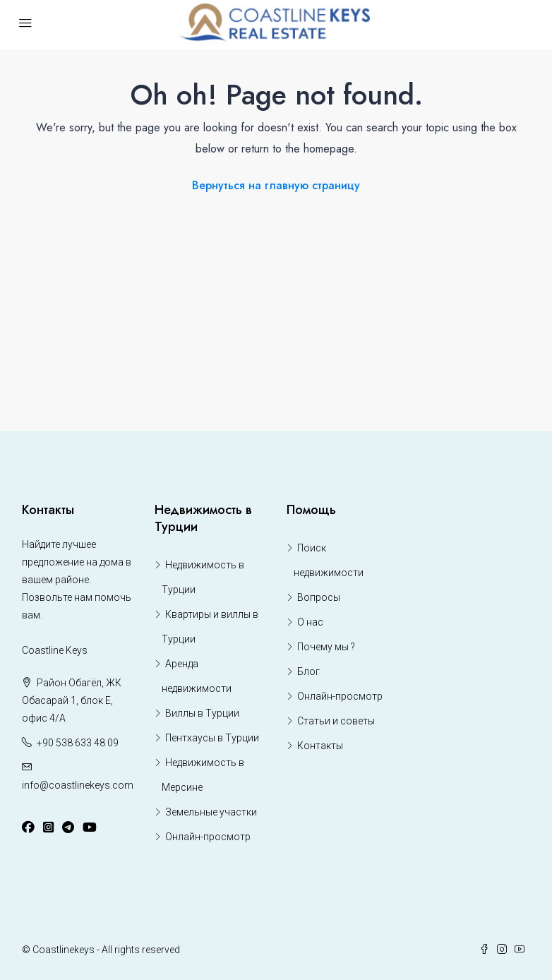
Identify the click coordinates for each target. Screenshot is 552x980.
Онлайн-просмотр (208, 837)
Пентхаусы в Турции (212, 738)
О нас (310, 622)
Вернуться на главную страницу (276, 185)
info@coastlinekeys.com (78, 785)
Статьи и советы (336, 721)
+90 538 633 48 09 (78, 743)
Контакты (320, 746)
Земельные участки (211, 812)
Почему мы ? (326, 647)
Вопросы (319, 597)
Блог (308, 671)
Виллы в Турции (202, 713)
